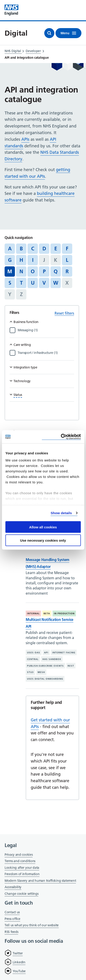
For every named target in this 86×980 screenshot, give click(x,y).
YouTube (19, 971)
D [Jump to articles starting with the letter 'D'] (44, 249)
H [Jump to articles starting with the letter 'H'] (21, 260)
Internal (33, 613)
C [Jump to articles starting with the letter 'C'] (33, 249)
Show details (61, 513)
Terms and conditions (20, 861)
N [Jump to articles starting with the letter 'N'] (21, 271)
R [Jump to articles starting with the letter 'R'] (67, 271)
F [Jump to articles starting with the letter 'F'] (67, 249)
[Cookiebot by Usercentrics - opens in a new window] (61, 437)
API (46, 653)
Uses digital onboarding (45, 679)
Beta (47, 613)
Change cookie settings (21, 894)
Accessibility (13, 887)
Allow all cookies (43, 527)
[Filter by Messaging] (46, 330)
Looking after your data (22, 868)
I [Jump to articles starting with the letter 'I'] (33, 260)
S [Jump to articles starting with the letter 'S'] (10, 283)
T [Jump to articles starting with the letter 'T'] (21, 283)
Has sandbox (52, 659)
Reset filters (64, 313)
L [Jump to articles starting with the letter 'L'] (67, 260)
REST (71, 666)
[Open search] (49, 33)
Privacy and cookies (19, 855)
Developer (33, 51)
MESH (41, 672)
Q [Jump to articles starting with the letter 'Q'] (56, 271)
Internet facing (64, 653)
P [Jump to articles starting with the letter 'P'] (44, 271)
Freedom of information (22, 874)
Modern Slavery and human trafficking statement (40, 881)
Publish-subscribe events (45, 666)
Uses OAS (34, 653)
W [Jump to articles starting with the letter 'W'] (56, 283)
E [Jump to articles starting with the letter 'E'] (56, 249)
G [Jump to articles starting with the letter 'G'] (10, 260)
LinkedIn (19, 962)
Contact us (12, 912)
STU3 (30, 672)
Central (33, 659)
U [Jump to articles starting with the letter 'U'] (33, 283)
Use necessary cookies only (43, 540)
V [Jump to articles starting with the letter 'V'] (44, 283)
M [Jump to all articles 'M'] (10, 271)
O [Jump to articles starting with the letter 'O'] (33, 271)
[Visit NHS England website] (11, 10)
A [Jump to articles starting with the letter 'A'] (10, 249)
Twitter (18, 953)
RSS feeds (11, 932)
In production (64, 613)
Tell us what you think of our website (32, 925)
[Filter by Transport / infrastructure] (46, 353)
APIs (25, 139)
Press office (12, 919)
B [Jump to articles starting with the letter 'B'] (21, 249)
